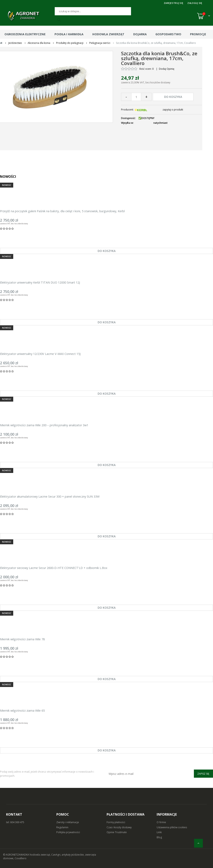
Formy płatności (116, 822)
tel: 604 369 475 (15, 822)
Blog (159, 837)
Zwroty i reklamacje (68, 822)
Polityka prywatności (68, 832)
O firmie (161, 822)
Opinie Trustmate (117, 832)
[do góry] (198, 843)
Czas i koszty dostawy (119, 827)
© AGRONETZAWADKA (16, 855)
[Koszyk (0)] (204, 16)
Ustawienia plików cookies (172, 827)
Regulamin (62, 827)
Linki (159, 832)
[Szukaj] (93, 11)
